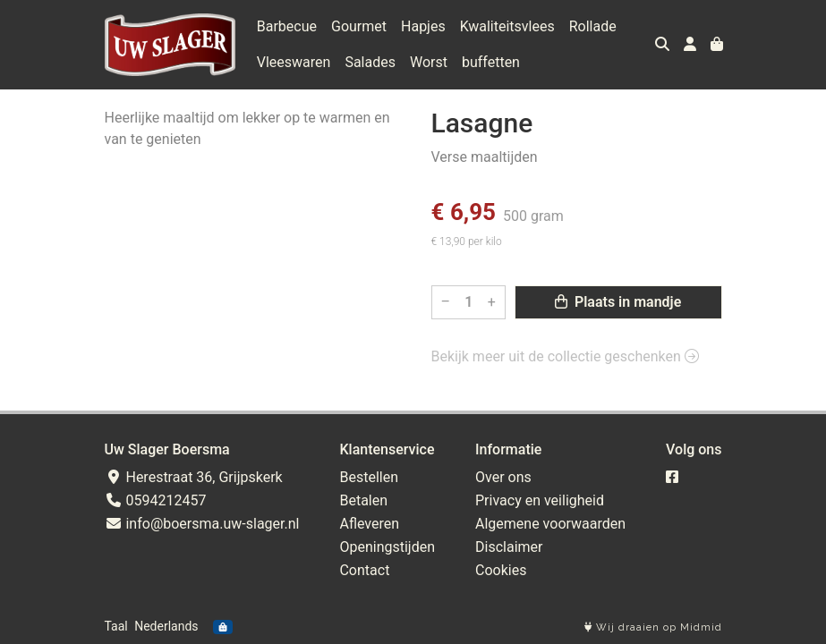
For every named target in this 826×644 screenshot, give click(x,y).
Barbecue (287, 26)
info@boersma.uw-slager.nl (202, 524)
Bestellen (369, 477)
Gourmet (359, 26)
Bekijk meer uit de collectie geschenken (565, 356)
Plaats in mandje (618, 302)
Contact (364, 570)
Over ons (503, 477)
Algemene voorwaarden (550, 524)
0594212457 (156, 500)
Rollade (593, 26)
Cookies (501, 570)
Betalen (363, 500)
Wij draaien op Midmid (653, 627)
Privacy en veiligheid (540, 500)
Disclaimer (509, 547)
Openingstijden (387, 547)
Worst (429, 62)
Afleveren (369, 524)
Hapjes (423, 26)
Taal (116, 626)
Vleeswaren (294, 62)
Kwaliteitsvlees (507, 26)
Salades (370, 62)
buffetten (491, 62)
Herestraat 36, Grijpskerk (194, 477)
